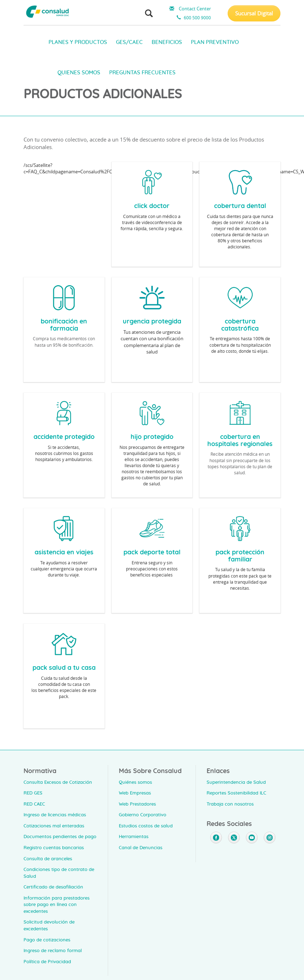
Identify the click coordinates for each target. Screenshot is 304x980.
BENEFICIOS (167, 42)
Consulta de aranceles (48, 859)
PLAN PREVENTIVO (215, 42)
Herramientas (134, 837)
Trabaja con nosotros (230, 804)
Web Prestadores (137, 804)
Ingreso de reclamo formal (53, 951)
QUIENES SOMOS (79, 73)
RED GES (33, 793)
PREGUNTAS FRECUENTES (142, 73)
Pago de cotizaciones (47, 940)
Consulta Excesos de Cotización (58, 783)
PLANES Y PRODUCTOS (78, 42)
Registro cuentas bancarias (54, 848)
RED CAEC (34, 804)
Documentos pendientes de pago (60, 837)
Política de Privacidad (47, 962)
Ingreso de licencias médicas (55, 815)
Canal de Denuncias (141, 848)
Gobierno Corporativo (143, 815)
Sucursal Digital (254, 13)
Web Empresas (135, 793)
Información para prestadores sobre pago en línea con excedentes (57, 905)
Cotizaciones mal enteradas (54, 826)
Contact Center (189, 9)
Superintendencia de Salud (236, 783)
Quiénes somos (135, 783)
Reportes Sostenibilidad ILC (236, 793)
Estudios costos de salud (146, 826)
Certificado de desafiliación (53, 887)
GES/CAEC (129, 42)
